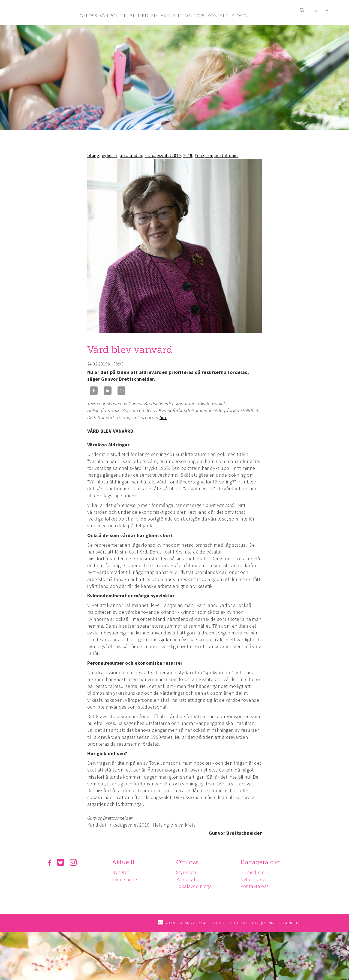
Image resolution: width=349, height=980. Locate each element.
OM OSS (88, 15)
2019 (188, 155)
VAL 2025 (195, 15)
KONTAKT (218, 15)
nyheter (110, 155)
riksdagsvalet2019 (163, 155)
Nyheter (121, 872)
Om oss (187, 862)
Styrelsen (186, 872)
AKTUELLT (172, 15)
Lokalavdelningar (195, 886)
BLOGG (239, 15)
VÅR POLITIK (113, 15)
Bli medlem (252, 872)
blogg (93, 155)
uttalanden (131, 155)
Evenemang (125, 879)
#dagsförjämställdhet (216, 155)
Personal (186, 879)
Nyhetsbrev (253, 879)
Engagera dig (260, 862)
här (163, 417)
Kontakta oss (255, 886)
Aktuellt (123, 862)
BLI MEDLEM (144, 15)
